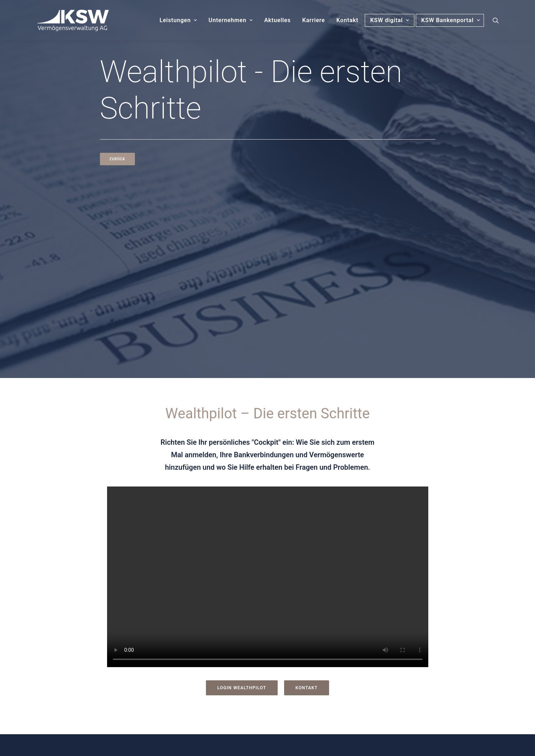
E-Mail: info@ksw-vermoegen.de (117, 675)
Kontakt (347, 20)
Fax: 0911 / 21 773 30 (102, 664)
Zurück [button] (117, 159)
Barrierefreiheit (299, 671)
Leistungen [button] (178, 20)
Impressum (294, 620)
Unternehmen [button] (231, 20)
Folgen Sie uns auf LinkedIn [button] (138, 700)
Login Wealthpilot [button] (242, 501)
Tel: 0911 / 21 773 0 (100, 654)
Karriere (314, 20)
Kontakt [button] (307, 501)
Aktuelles (277, 20)
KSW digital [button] (390, 20)
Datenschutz (295, 637)
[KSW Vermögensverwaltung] (66, 20)
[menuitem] (178, 20)
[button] (499, 20)
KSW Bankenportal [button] (452, 20)
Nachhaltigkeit (298, 688)
